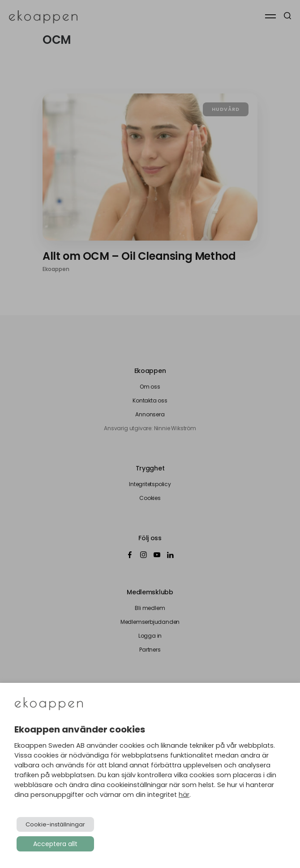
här (184, 795)
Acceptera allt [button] (55, 844)
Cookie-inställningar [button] (55, 824)
